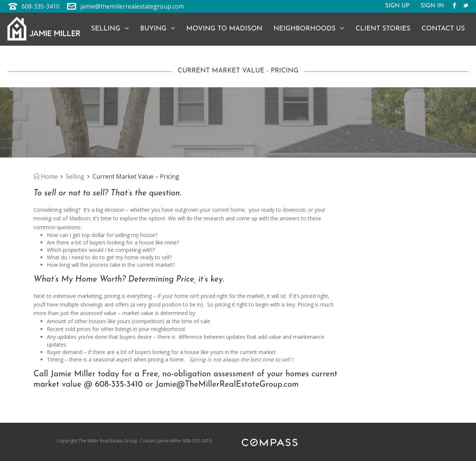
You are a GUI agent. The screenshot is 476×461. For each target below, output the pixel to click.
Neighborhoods (309, 29)
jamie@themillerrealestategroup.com (132, 6)
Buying (158, 29)
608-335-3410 (41, 6)
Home (46, 176)
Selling (110, 29)
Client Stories (383, 29)
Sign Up (397, 7)
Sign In (432, 7)
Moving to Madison (224, 29)
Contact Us (443, 29)
